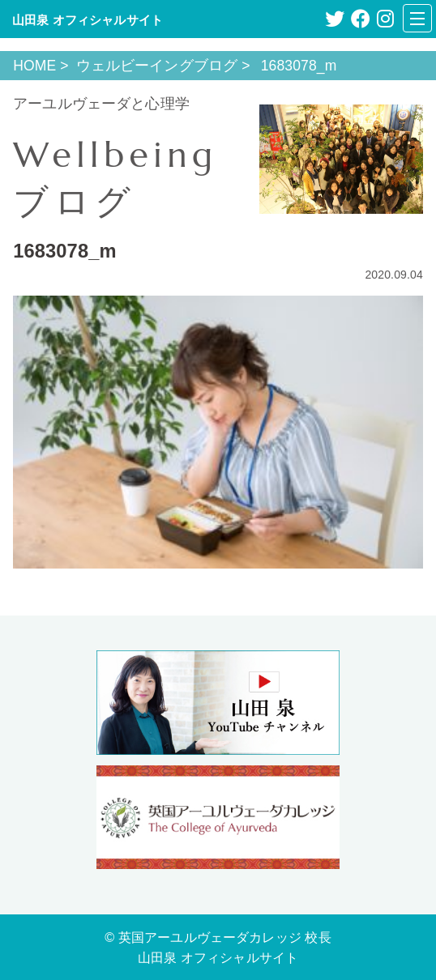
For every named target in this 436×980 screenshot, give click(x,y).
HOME (34, 66)
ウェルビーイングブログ (157, 66)
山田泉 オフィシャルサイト (88, 20)
